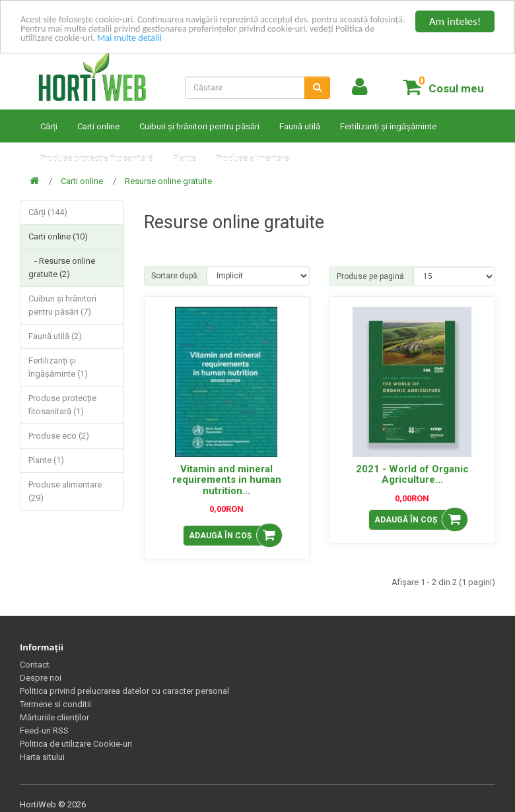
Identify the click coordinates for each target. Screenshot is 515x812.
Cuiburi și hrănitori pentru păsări (199, 126)
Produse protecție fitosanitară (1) (62, 405)
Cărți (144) (48, 212)
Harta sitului (42, 757)
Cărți (49, 126)
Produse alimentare (253, 159)
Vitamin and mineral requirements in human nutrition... (227, 480)
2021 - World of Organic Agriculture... (412, 475)
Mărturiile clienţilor (54, 717)
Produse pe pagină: (371, 276)
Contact (35, 665)
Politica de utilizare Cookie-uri (76, 744)
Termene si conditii (55, 704)
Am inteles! (455, 21)
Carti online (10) (58, 236)
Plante (185, 159)
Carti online (98, 126)
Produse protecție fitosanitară (97, 159)
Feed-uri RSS (44, 731)
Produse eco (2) (59, 436)
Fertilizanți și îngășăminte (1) (58, 367)
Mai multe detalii (283, 45)
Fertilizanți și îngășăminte (388, 126)
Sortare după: (175, 276)
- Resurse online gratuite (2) (62, 267)
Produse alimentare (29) (65, 491)
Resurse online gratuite (168, 181)
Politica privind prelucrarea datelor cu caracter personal (124, 691)
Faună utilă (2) (55, 336)
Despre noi (41, 678)
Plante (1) (46, 460)
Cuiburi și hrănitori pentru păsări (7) (62, 305)
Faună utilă (300, 126)
